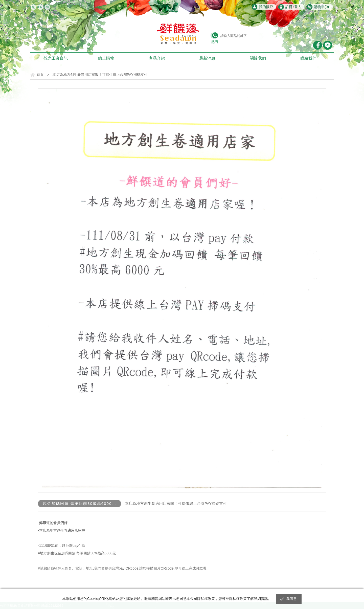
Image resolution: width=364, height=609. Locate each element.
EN (40, 7)
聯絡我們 (308, 58)
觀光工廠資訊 (56, 58)
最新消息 (207, 58)
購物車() (321, 7)
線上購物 (106, 58)
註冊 (289, 7)
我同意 (291, 599)
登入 (298, 7)
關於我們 (258, 58)
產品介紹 (157, 58)
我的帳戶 (266, 7)
